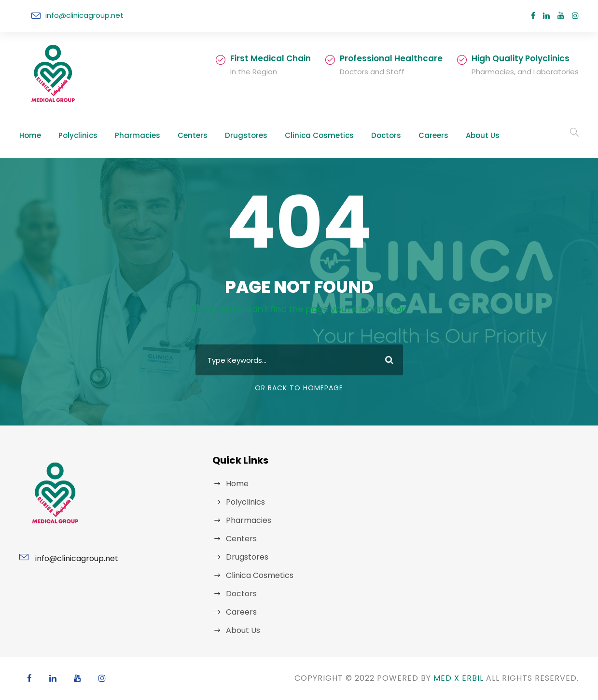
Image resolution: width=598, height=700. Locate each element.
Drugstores (223, 135)
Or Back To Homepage (299, 388)
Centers (175, 135)
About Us (433, 135)
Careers (388, 135)
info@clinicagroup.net (80, 15)
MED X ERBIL (448, 678)
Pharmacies (126, 135)
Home (29, 135)
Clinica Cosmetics (287, 135)
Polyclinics (73, 135)
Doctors (346, 135)
